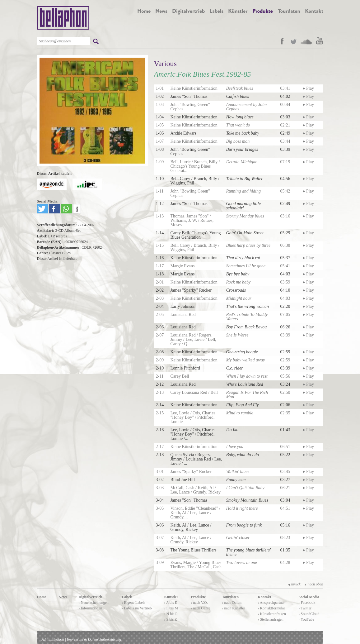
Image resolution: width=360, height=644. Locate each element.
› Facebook (307, 603)
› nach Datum (232, 603)
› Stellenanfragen (271, 619)
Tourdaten (231, 597)
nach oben (314, 584)
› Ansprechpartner (271, 603)
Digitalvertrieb (91, 597)
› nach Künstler (234, 608)
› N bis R (171, 614)
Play (308, 88)
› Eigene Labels (134, 603)
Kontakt (265, 597)
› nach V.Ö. (199, 603)
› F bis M (171, 608)
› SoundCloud (309, 614)
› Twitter (305, 608)
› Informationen (91, 608)
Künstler (171, 597)
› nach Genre (201, 608)
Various (165, 64)
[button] (42, 209)
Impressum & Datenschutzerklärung (94, 639)
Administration (53, 639)
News (63, 597)
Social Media (309, 597)
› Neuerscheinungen (94, 603)
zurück (294, 584)
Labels (127, 597)
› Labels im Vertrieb (137, 608)
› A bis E (171, 603)
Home (42, 597)
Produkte (199, 597)
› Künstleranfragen (272, 614)
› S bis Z (171, 619)
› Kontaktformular (272, 608)
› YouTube (306, 619)
